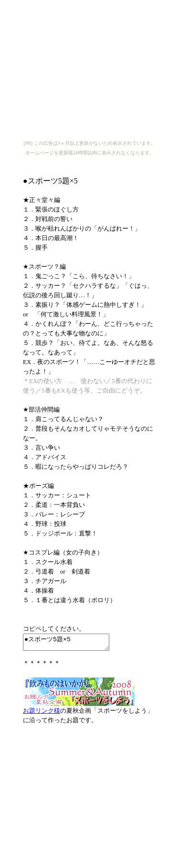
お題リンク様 (42, 713)
